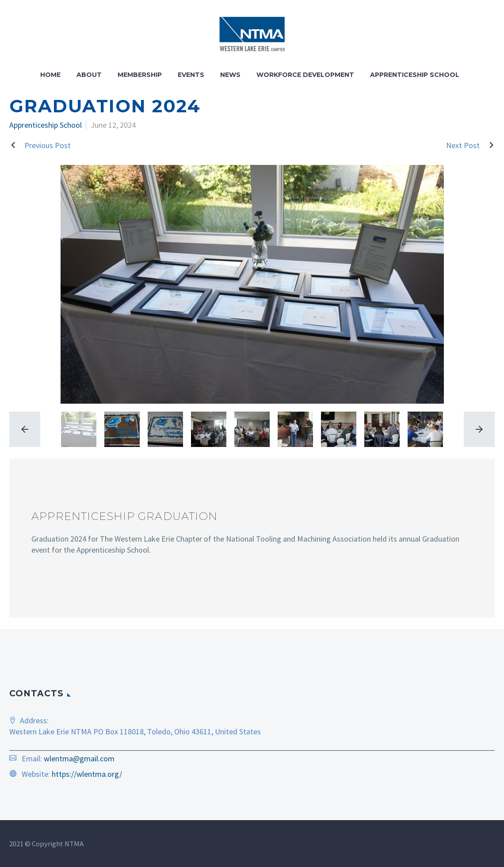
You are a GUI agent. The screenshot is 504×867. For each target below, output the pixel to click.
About (89, 75)
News (230, 75)
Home (50, 75)
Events (191, 75)
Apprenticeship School (415, 75)
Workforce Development (305, 75)
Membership (140, 75)
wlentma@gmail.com (79, 758)
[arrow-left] (27, 429)
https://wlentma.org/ (87, 774)
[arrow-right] (477, 429)
